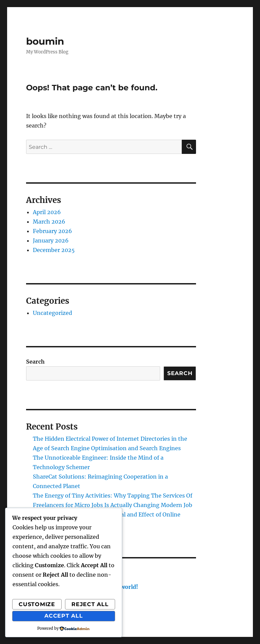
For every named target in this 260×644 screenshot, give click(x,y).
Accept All (64, 616)
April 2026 (47, 212)
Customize (37, 604)
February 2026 (52, 231)
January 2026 (51, 240)
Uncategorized (52, 313)
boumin (45, 41)
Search (35, 362)
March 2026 (49, 222)
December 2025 (54, 250)
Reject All (90, 604)
